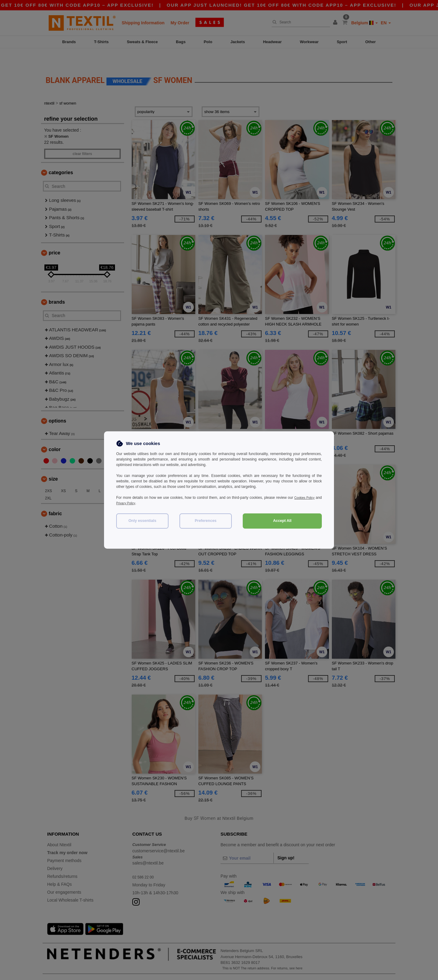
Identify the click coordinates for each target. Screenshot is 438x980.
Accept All (282, 521)
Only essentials (142, 521)
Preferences (206, 521)
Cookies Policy (310, 498)
